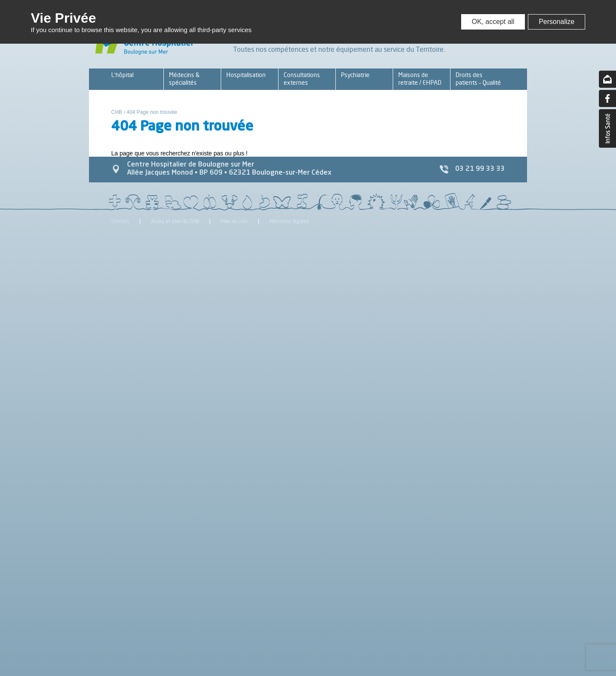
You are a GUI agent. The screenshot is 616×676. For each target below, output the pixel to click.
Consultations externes (302, 79)
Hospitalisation (246, 75)
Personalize (557, 22)
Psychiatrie (355, 75)
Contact (120, 222)
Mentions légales (289, 222)
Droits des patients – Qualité (478, 79)
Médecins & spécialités (184, 79)
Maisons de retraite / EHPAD (420, 79)
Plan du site (234, 222)
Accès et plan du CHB (175, 222)
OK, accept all (493, 22)
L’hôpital (122, 75)
